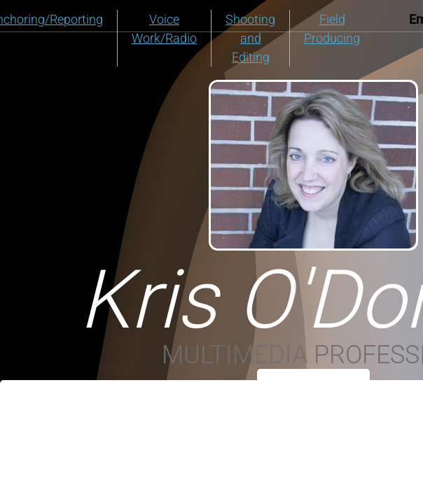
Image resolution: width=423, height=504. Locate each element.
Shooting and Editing (250, 38)
